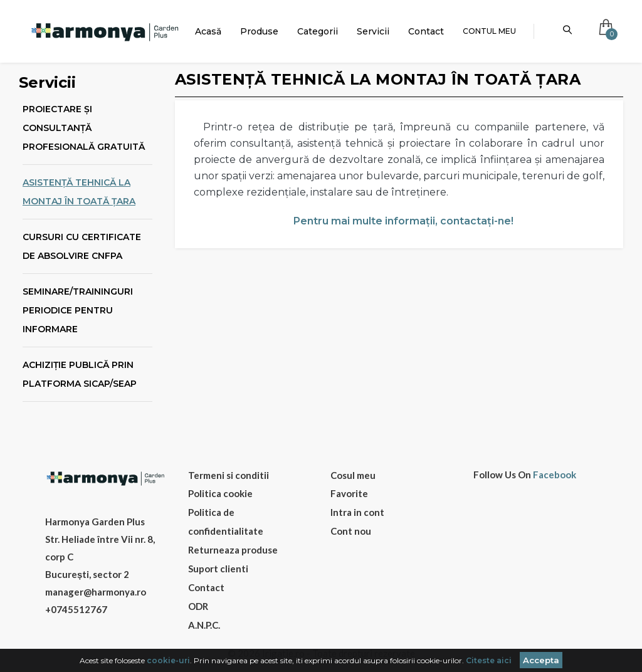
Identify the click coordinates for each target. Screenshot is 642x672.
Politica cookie (220, 493)
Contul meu (489, 31)
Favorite (349, 493)
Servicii (373, 31)
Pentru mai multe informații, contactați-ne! (403, 221)
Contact (426, 31)
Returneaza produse (233, 550)
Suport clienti (218, 569)
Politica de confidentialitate (226, 522)
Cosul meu (353, 475)
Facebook (555, 475)
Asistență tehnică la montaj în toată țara (79, 192)
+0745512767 (76, 609)
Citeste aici (489, 660)
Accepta (541, 660)
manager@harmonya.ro (96, 592)
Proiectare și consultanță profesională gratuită (84, 128)
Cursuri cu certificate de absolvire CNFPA (82, 246)
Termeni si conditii (229, 475)
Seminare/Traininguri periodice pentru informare (78, 310)
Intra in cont (357, 512)
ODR (198, 606)
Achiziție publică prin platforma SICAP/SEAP (80, 374)
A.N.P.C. (204, 625)
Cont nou (351, 531)
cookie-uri (168, 660)
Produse (259, 31)
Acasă (208, 31)
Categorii (318, 31)
